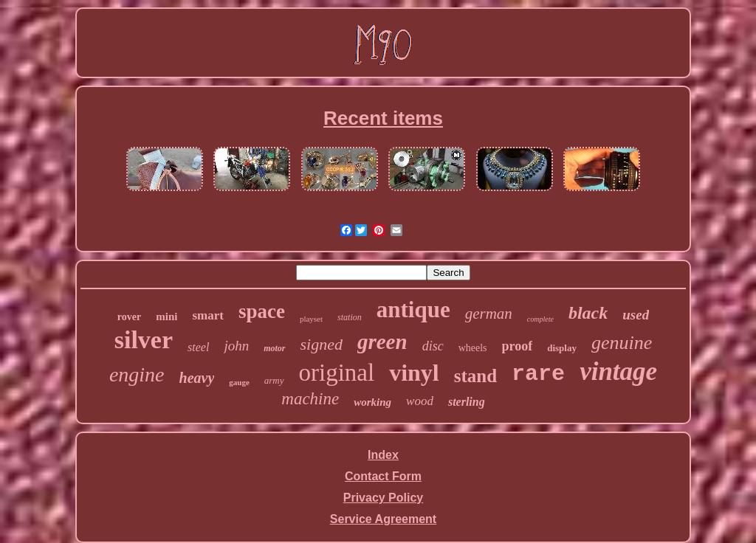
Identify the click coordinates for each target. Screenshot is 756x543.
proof (518, 346)
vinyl (414, 373)
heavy (197, 378)
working (372, 402)
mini (166, 317)
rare (538, 374)
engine (137, 374)
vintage (618, 371)
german (489, 314)
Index (383, 455)
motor (274, 348)
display (562, 348)
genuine (622, 343)
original (337, 373)
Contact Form (383, 476)
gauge (239, 382)
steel (198, 347)
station (350, 317)
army (274, 380)
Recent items (383, 118)
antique (413, 309)
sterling (467, 402)
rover (129, 317)
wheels (473, 348)
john (236, 346)
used (636, 315)
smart (207, 315)
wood (420, 401)
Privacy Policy (384, 498)
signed (322, 344)
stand (475, 376)
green (382, 342)
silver (144, 340)
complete (540, 319)
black (588, 313)
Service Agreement (383, 519)
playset (311, 319)
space (262, 311)
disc (433, 346)
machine (310, 399)
